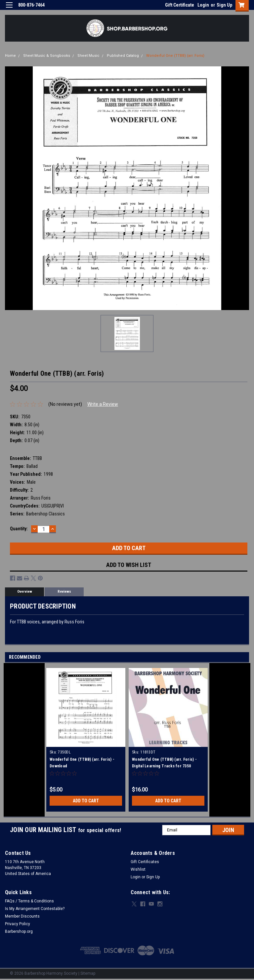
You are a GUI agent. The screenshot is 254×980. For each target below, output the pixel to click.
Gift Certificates (145, 862)
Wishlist (138, 869)
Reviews (64, 592)
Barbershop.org (19, 931)
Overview (25, 592)
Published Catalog (123, 56)
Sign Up (224, 5)
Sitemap (88, 973)
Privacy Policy (18, 924)
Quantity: (19, 529)
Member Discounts (22, 916)
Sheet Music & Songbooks (47, 56)
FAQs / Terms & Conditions (29, 901)
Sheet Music (88, 56)
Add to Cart (86, 801)
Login (203, 5)
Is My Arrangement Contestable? (35, 909)
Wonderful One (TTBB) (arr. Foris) (175, 56)
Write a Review (103, 404)
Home (10, 56)
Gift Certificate (180, 5)
